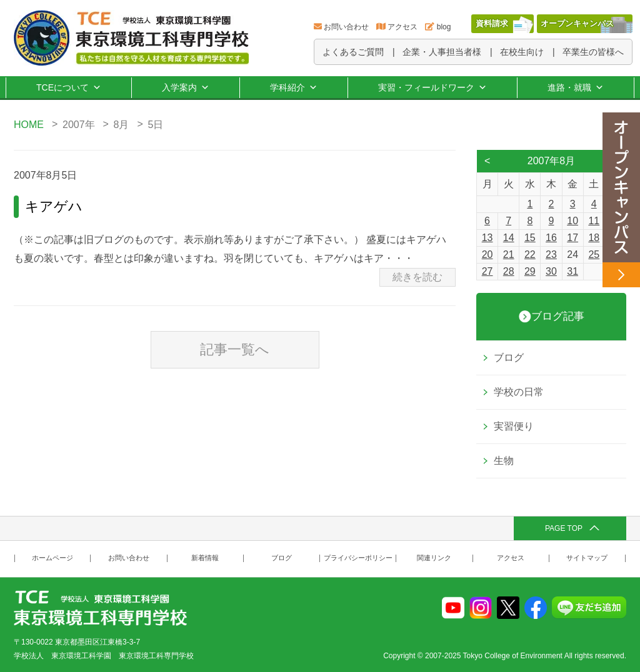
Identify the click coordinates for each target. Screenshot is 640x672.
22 (530, 254)
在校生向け (522, 52)
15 (530, 238)
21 (509, 254)
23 (551, 254)
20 (487, 254)
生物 (504, 461)
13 (487, 238)
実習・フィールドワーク (432, 87)
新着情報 (205, 558)
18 (594, 238)
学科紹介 (294, 87)
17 (572, 238)
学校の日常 (519, 392)
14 (509, 238)
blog (444, 27)
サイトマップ (587, 558)
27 (487, 271)
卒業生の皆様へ (593, 52)
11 (594, 221)
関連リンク (434, 558)
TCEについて (69, 87)
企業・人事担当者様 (442, 52)
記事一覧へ (235, 349)
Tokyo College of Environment (513, 656)
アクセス (402, 27)
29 (530, 271)
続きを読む (417, 277)
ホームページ (52, 558)
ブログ (509, 358)
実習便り (514, 426)
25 (594, 254)
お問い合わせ (346, 27)
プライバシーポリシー (358, 558)
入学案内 (186, 87)
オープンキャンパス (577, 23)
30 (551, 271)
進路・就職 (576, 87)
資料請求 (492, 23)
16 (551, 238)
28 (509, 271)
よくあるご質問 (353, 52)
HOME (29, 125)
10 (572, 221)
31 (572, 271)
